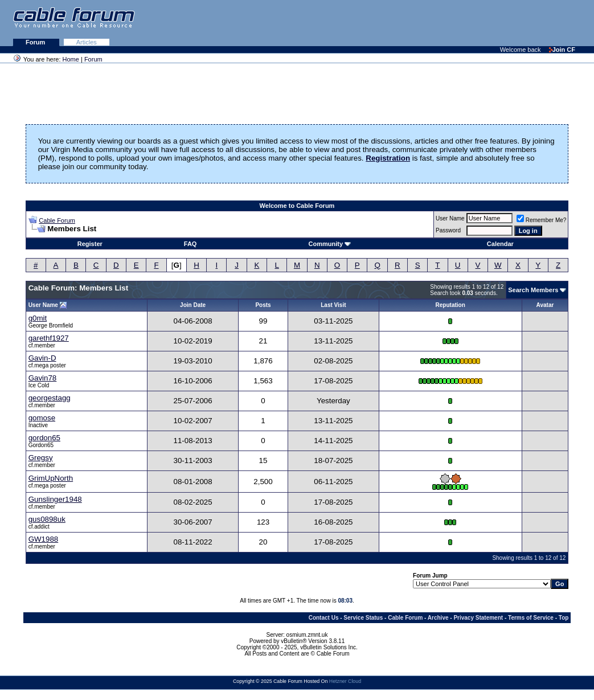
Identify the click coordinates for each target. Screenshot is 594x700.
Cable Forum (57, 220)
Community (330, 244)
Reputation (450, 305)
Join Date (193, 305)
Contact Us (324, 618)
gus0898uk (47, 519)
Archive (438, 618)
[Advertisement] (455, 23)
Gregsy (41, 458)
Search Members (533, 290)
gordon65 (44, 438)
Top (564, 618)
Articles (87, 42)
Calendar (500, 244)
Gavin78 (43, 378)
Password (448, 230)
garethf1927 (49, 338)
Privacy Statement (478, 618)
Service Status (363, 618)
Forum (36, 42)
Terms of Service (531, 618)
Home (71, 59)
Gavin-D (42, 358)
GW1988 (44, 539)
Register (90, 244)
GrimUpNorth (51, 478)
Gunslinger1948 (55, 499)
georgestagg (50, 398)
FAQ (191, 244)
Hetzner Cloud (345, 681)
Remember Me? (542, 220)
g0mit (38, 318)
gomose (42, 418)
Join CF (562, 50)
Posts (263, 305)
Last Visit (333, 305)
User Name (450, 218)
